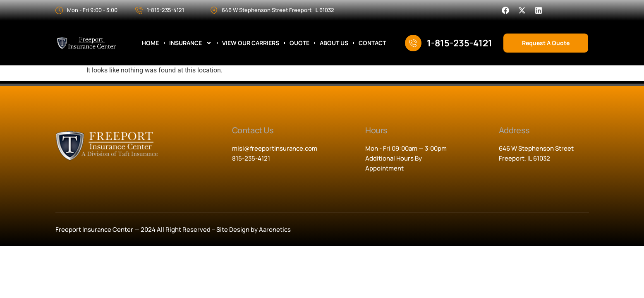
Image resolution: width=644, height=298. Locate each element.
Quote (299, 43)
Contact (372, 43)
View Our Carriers (251, 43)
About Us (334, 43)
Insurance (190, 43)
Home (150, 43)
